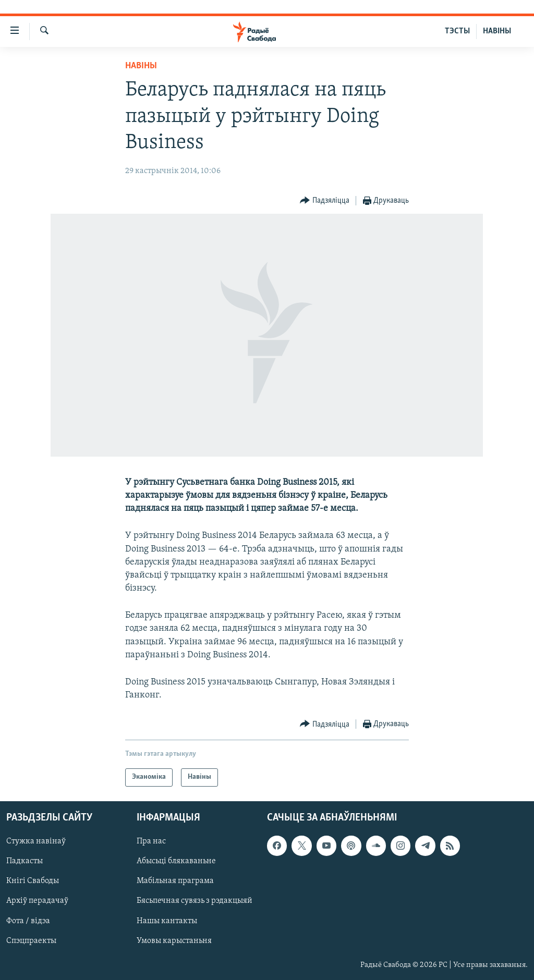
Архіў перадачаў (37, 901)
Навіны (141, 66)
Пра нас (151, 841)
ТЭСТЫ (457, 31)
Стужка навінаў (36, 841)
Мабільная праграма (175, 881)
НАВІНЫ (497, 31)
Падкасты (25, 861)
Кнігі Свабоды (33, 881)
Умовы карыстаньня (174, 940)
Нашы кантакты (167, 921)
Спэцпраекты (31, 940)
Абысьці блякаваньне (176, 861)
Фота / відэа (28, 921)
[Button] (325, 201)
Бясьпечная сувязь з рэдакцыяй (195, 901)
